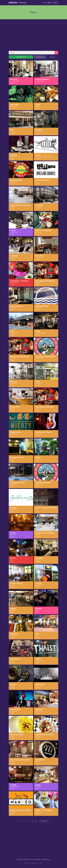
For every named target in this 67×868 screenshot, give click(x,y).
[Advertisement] (33, 34)
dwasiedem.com (46, 859)
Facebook (27, 863)
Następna (44, 821)
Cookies (41, 863)
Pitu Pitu (19, 859)
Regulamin (34, 863)
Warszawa (23, 3)
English (50, 3)
